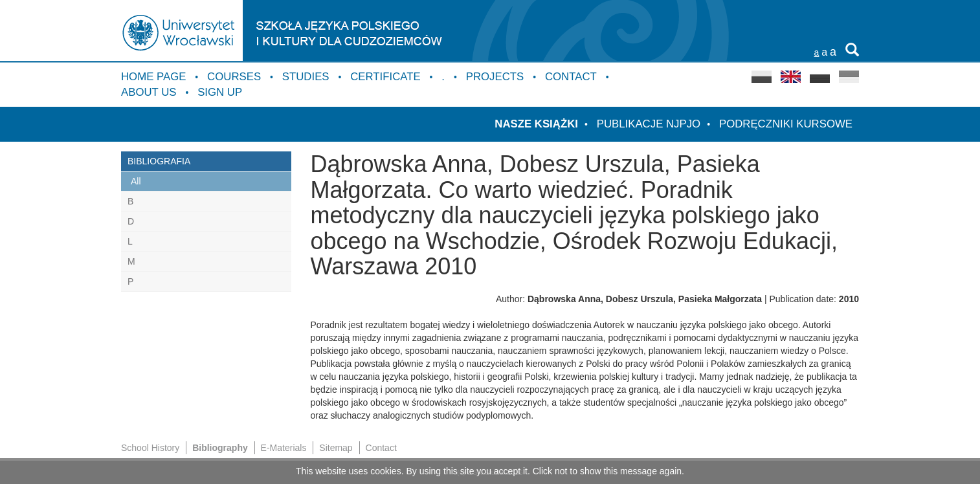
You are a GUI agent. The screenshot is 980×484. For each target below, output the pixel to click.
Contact (571, 77)
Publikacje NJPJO (649, 124)
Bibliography (220, 448)
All (136, 181)
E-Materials (284, 448)
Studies (306, 77)
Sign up (220, 92)
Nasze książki (536, 124)
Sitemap (336, 448)
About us (149, 92)
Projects (495, 77)
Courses (234, 77)
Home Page (153, 77)
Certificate (385, 77)
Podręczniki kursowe (786, 124)
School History (150, 448)
